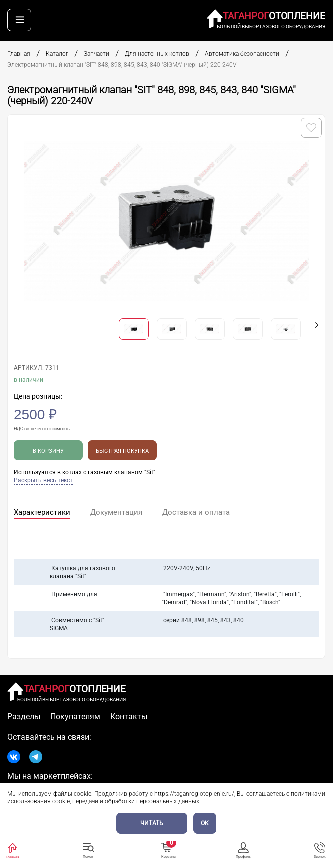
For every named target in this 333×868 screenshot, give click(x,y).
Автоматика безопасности (242, 54)
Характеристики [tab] (42, 512)
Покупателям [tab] (75, 716)
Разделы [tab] (24, 716)
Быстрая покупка (122, 451)
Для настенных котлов (157, 54)
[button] (317, 325)
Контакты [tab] (129, 716)
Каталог (57, 54)
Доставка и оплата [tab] (196, 512)
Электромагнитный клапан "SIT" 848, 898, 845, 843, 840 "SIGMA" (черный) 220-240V (123, 65)
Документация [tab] (116, 512)
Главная (19, 54)
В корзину (48, 451)
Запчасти (97, 54)
